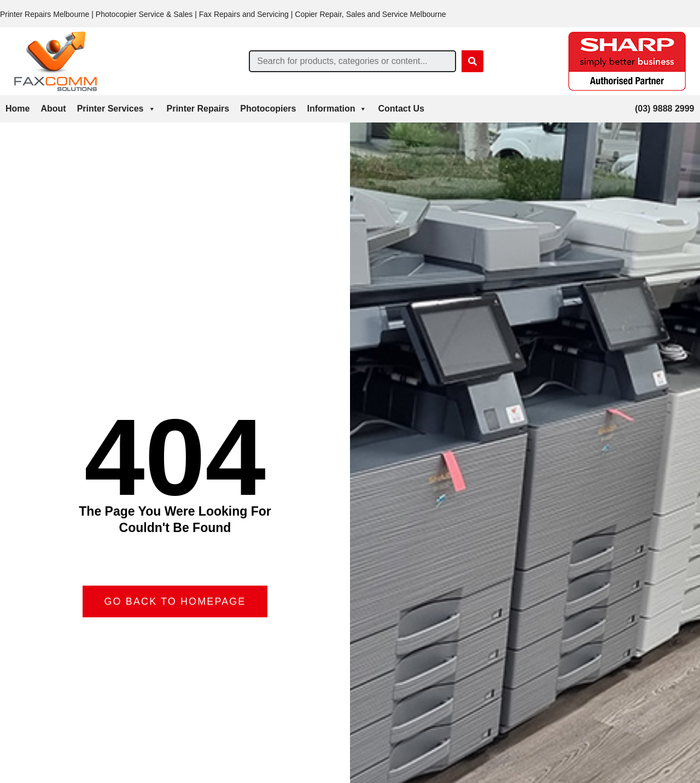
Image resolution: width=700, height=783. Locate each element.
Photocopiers (268, 109)
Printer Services (116, 109)
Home (17, 109)
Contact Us (401, 109)
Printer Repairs (198, 109)
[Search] (472, 61)
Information (337, 109)
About (53, 109)
